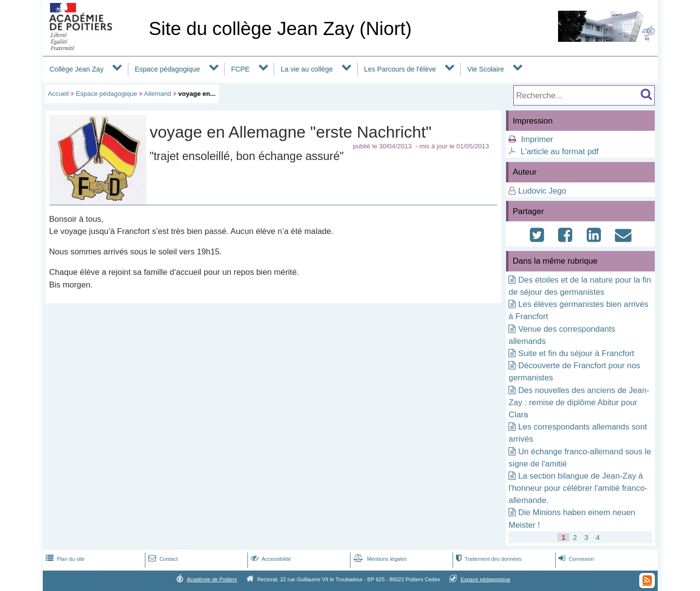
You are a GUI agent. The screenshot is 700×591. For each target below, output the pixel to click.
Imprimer (537, 139)
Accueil (58, 94)
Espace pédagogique (167, 69)
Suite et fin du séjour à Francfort (576, 353)
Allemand (157, 94)
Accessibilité (270, 559)
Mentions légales (379, 559)
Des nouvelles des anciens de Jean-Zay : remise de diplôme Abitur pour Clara (579, 403)
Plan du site (64, 559)
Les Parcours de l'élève (400, 69)
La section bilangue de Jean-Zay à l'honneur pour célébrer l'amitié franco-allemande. (578, 488)
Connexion (575, 559)
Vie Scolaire (486, 69)
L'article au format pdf (560, 152)
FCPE (240, 69)
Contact (162, 559)
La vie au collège (307, 69)
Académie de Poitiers (212, 579)
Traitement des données (488, 559)
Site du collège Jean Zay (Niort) (280, 28)
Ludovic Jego (542, 191)
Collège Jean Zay (77, 69)
